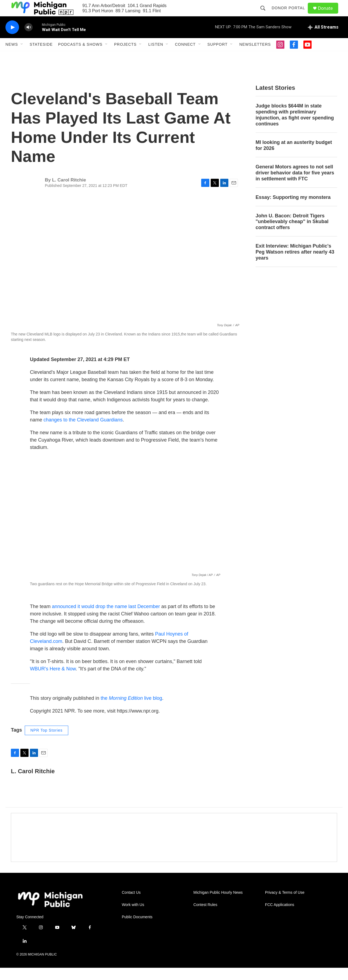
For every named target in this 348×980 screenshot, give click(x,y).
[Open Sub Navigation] (22, 57)
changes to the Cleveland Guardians (83, 432)
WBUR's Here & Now (53, 681)
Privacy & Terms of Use (285, 905)
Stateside (41, 57)
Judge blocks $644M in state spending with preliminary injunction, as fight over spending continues (295, 127)
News (12, 57)
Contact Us (131, 905)
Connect (185, 57)
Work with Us (133, 917)
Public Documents (137, 929)
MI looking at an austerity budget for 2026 (294, 158)
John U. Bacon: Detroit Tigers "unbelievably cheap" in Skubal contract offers (292, 234)
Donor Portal (291, 14)
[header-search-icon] (265, 14)
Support (217, 57)
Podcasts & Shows (80, 57)
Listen (156, 57)
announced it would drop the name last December (106, 619)
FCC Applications (280, 917)
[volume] (29, 40)
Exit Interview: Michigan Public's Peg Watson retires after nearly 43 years (295, 264)
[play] (12, 40)
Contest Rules (205, 917)
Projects (125, 57)
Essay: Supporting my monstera (293, 209)
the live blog (131, 710)
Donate (329, 14)
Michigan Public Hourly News (218, 905)
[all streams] (323, 39)
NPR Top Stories (46, 742)
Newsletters (255, 57)
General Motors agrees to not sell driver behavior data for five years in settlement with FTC (295, 185)
